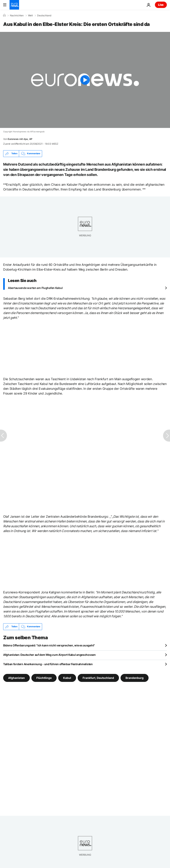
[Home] (4, 15)
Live (161, 5)
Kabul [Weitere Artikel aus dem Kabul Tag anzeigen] (67, 678)
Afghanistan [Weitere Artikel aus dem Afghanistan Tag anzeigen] (16, 678)
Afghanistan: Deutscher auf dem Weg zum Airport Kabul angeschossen (49, 655)
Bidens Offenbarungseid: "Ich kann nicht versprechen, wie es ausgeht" (49, 645)
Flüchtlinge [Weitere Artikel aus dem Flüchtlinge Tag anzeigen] (44, 678)
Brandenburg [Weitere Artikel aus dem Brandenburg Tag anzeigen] (135, 678)
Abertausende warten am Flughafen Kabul (35, 288)
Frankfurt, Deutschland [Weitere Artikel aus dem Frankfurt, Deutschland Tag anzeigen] (98, 678)
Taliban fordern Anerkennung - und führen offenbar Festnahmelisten (48, 664)
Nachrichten (17, 16)
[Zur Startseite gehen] (14, 5)
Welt (30, 16)
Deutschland (44, 16)
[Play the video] (85, 80)
